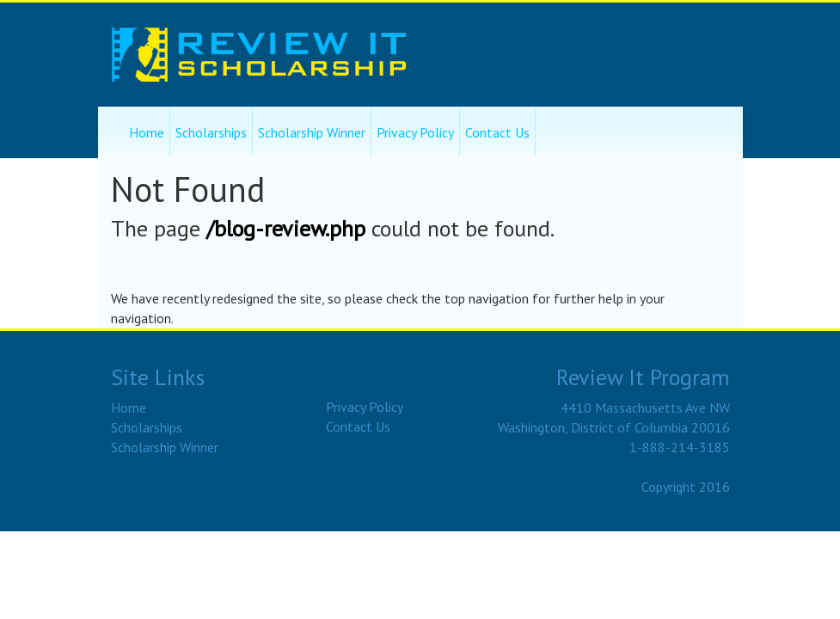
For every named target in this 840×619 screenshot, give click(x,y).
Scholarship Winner (312, 132)
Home (147, 132)
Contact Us (497, 132)
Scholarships (211, 132)
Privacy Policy (415, 132)
